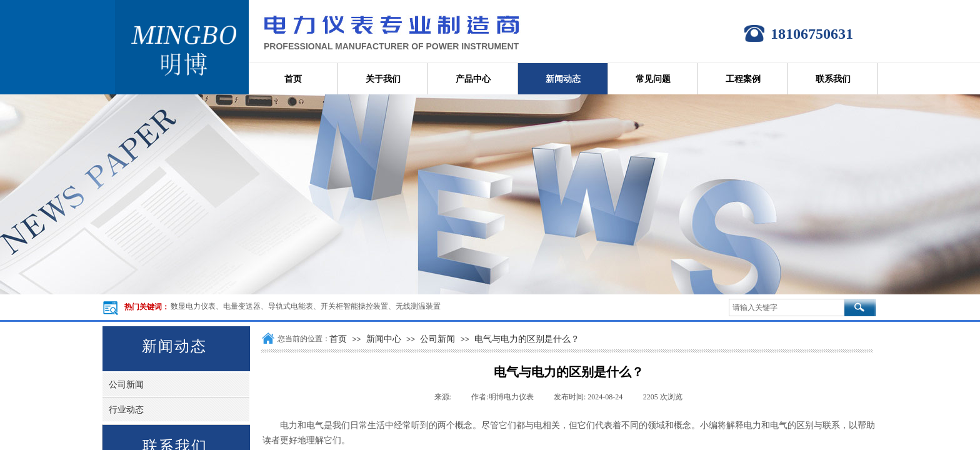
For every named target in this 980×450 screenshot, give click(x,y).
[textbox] (787, 307)
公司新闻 (437, 339)
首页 (338, 339)
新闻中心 (384, 339)
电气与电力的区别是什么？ (527, 339)
